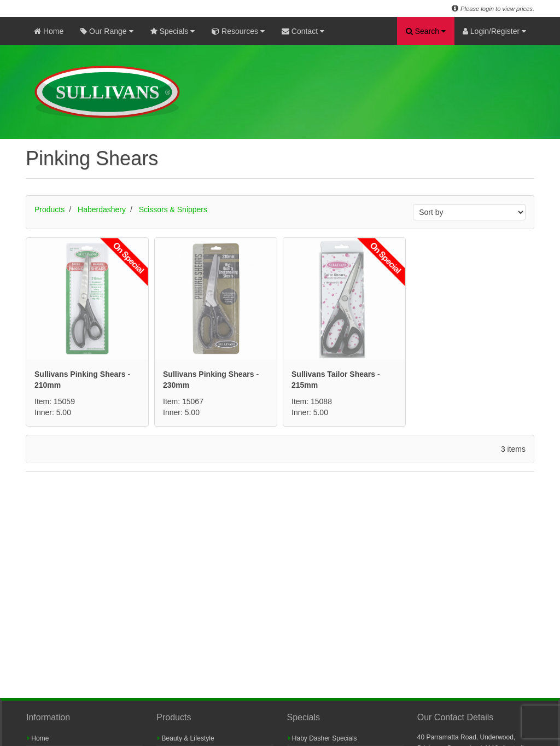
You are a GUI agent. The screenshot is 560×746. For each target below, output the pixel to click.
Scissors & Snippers (173, 209)
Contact (303, 31)
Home (49, 31)
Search (426, 31)
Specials (173, 31)
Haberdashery (102, 209)
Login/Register (494, 31)
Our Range (107, 31)
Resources (238, 31)
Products (49, 209)
